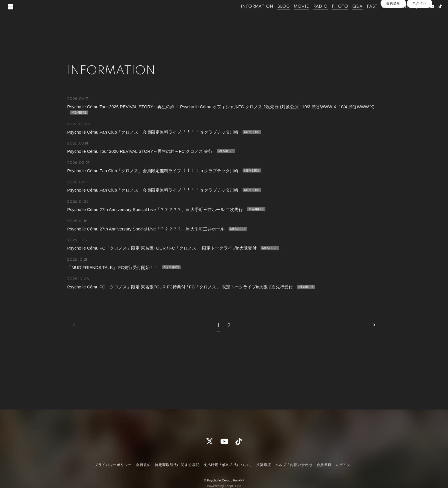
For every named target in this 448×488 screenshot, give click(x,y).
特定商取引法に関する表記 (177, 465)
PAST (362, 17)
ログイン (419, 26)
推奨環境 (264, 465)
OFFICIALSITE (386, 17)
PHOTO (329, 17)
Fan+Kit (239, 480)
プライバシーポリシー (113, 465)
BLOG (273, 17)
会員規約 (143, 465)
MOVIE (291, 17)
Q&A (347, 17)
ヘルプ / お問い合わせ (294, 465)
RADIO (310, 17)
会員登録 (393, 26)
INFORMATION (246, 17)
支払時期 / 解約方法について (228, 465)
